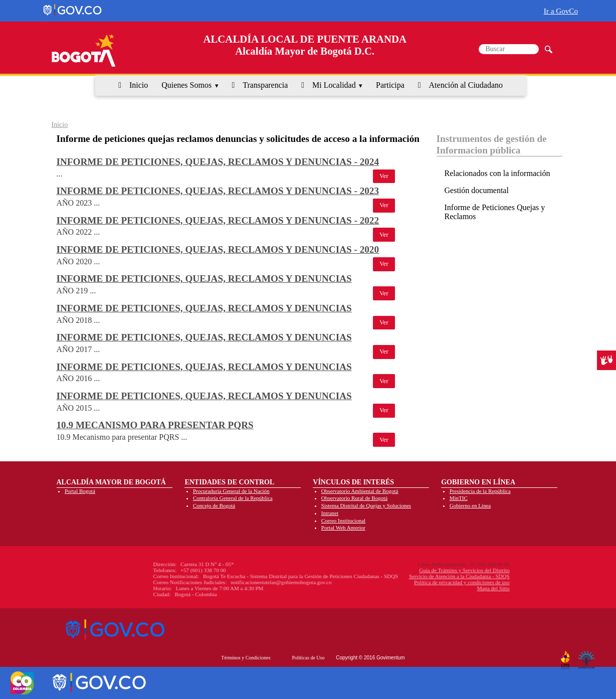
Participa (390, 85)
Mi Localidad (334, 85)
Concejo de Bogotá (214, 505)
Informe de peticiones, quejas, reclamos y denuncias (204, 279)
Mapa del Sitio (428, 588)
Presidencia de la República (480, 491)
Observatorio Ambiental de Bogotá (360, 491)
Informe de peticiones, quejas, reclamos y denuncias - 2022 (218, 220)
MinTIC (459, 498)
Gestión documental (477, 190)
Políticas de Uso (308, 658)
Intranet (330, 513)
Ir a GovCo (561, 11)
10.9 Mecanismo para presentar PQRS (155, 425)
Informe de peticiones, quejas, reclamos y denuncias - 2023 (218, 191)
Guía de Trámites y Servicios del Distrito (399, 570)
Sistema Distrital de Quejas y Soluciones (366, 505)
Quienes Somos (186, 85)
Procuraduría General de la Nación (231, 491)
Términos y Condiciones (246, 658)
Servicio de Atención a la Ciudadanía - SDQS (394, 576)
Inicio (139, 85)
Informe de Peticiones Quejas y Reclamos (495, 212)
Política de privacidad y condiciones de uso (397, 582)
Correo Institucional (343, 520)
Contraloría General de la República (233, 498)
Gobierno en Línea (470, 505)
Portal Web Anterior (343, 528)
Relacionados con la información (497, 173)
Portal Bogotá (80, 491)
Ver (384, 176)
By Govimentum (588, 656)
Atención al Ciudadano (466, 85)
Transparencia (265, 85)
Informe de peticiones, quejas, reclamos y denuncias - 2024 (218, 162)
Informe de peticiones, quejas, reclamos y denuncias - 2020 (218, 249)
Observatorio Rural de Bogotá (354, 498)
